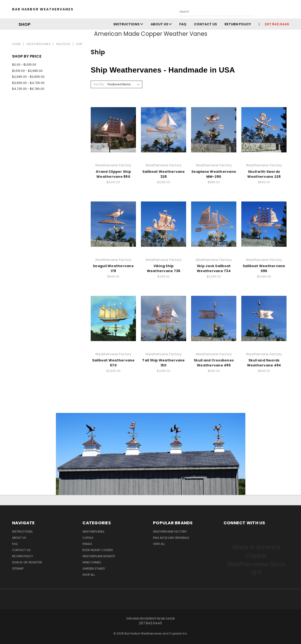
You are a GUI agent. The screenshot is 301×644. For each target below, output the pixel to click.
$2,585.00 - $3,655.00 (28, 77)
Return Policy (238, 24)
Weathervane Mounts (99, 556)
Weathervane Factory (170, 532)
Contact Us (205, 24)
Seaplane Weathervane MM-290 (214, 174)
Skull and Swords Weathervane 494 (264, 363)
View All (159, 544)
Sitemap (18, 569)
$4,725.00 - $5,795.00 (28, 89)
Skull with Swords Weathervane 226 (264, 174)
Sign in (18, 562)
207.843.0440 (277, 24)
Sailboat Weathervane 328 (164, 174)
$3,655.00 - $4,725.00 (28, 83)
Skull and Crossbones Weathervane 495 (214, 363)
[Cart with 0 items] (288, 10)
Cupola (88, 538)
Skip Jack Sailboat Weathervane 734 (214, 268)
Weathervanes (93, 532)
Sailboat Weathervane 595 (264, 268)
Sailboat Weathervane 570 (113, 363)
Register (35, 562)
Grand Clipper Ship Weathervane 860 (113, 174)
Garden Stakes (94, 569)
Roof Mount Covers (98, 550)
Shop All (89, 575)
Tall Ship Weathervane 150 (163, 363)
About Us (161, 24)
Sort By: (99, 84)
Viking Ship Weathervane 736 (164, 268)
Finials (87, 544)
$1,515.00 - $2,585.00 (27, 71)
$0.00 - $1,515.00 (24, 65)
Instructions (128, 24)
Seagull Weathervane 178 (113, 268)
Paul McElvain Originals (171, 538)
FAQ (183, 24)
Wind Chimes (92, 562)
